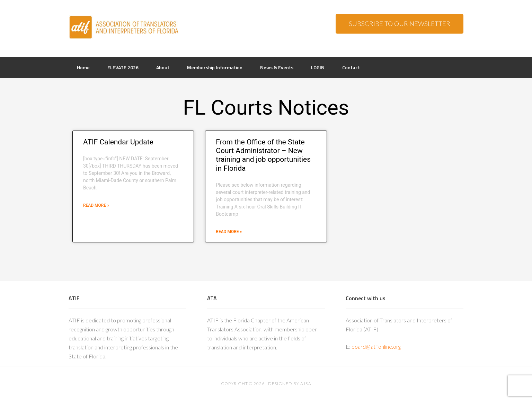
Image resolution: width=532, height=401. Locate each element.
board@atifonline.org (376, 346)
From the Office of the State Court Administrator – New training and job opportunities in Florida (263, 155)
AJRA (306, 384)
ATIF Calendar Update (118, 142)
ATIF (124, 28)
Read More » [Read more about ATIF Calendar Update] (96, 205)
